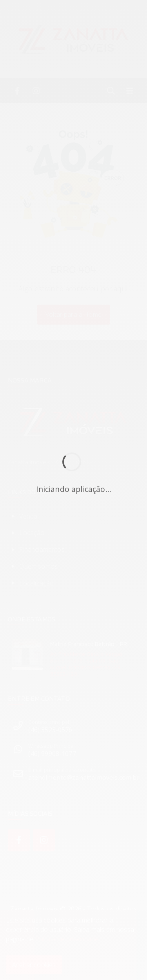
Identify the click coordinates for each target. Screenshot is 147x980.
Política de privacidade (67, 939)
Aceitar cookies (34, 965)
